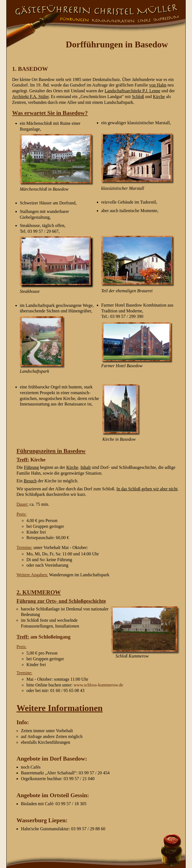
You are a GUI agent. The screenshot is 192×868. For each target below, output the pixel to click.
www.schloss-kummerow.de (98, 685)
